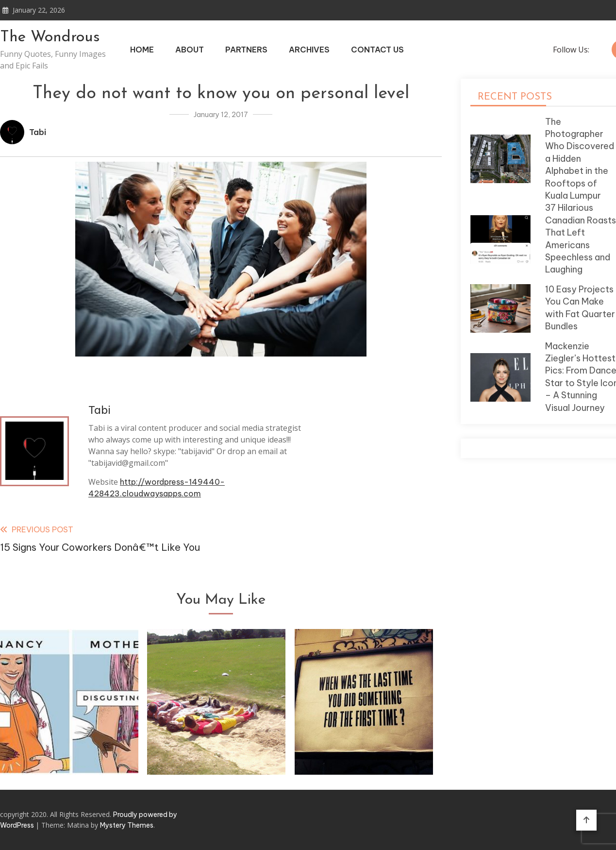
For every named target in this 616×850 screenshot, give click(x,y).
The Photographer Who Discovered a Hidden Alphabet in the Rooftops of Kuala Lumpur (580, 159)
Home (142, 50)
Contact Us (377, 50)
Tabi (38, 132)
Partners (246, 50)
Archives (309, 50)
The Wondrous (50, 37)
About (190, 50)
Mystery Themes (127, 825)
